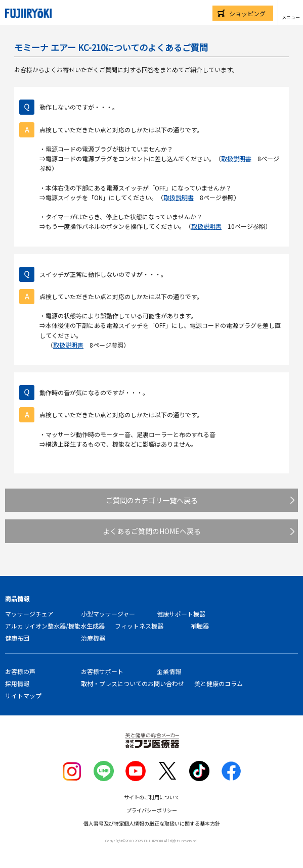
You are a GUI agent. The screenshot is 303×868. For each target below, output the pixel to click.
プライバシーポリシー (152, 810)
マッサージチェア (29, 614)
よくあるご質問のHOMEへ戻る (152, 531)
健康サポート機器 (181, 614)
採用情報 (17, 683)
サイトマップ (23, 695)
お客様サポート (102, 671)
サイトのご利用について (152, 797)
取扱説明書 (236, 158)
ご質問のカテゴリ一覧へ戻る (152, 500)
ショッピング (247, 13)
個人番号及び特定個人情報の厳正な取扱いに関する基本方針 (152, 823)
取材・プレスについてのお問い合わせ (133, 683)
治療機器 (93, 638)
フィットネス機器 (139, 626)
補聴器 (200, 626)
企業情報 (169, 671)
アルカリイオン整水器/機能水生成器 (55, 626)
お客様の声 (20, 671)
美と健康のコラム (219, 683)
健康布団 (17, 638)
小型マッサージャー (108, 614)
